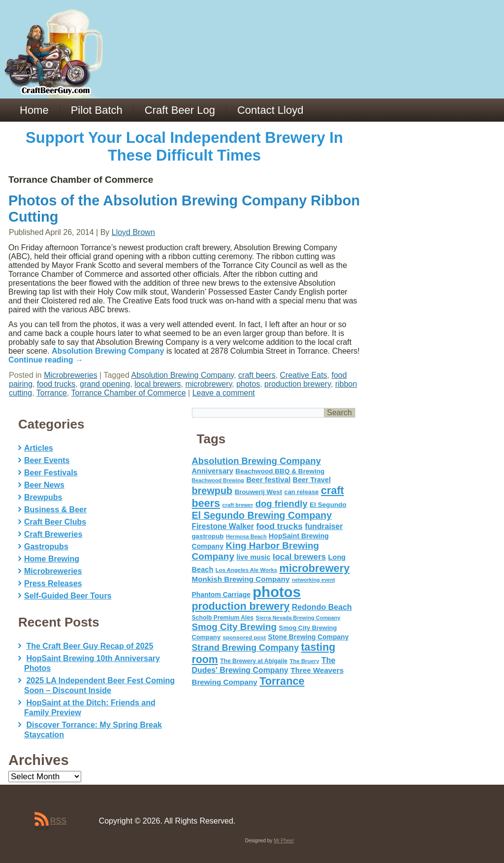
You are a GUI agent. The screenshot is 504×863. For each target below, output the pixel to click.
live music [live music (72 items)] (253, 557)
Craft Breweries (53, 534)
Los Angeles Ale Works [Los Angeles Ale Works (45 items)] (246, 570)
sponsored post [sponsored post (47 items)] (244, 637)
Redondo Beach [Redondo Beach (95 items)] (322, 607)
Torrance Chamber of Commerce (129, 393)
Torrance (52, 393)
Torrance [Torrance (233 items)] (282, 681)
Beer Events (47, 460)
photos (248, 384)
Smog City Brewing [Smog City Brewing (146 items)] (235, 627)
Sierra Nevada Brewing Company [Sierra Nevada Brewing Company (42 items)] (298, 618)
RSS (58, 821)
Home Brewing (52, 559)
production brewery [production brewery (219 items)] (241, 606)
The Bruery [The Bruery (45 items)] (305, 661)
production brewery (298, 384)
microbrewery (208, 384)
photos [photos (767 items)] (277, 592)
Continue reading (46, 360)
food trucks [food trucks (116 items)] (279, 526)
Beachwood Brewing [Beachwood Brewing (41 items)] (218, 480)
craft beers (257, 375)
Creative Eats (304, 375)
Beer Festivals (51, 473)
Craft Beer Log (180, 110)
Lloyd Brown (133, 232)
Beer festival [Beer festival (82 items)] (268, 480)
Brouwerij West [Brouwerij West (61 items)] (258, 492)
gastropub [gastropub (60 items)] (208, 536)
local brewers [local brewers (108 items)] (299, 557)
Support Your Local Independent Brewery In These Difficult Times (184, 147)
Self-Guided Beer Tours (68, 596)
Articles (39, 448)
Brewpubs (43, 497)
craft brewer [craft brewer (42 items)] (238, 505)
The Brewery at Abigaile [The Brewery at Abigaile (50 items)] (254, 661)
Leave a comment (224, 393)
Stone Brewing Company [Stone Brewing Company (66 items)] (308, 637)
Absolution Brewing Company (108, 351)
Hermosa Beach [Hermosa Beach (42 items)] (246, 536)
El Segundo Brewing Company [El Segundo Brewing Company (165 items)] (262, 515)
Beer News (44, 485)
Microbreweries (70, 375)
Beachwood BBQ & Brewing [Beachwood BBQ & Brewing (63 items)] (280, 471)
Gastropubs (46, 547)
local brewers (157, 384)
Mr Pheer (284, 841)
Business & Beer (55, 510)
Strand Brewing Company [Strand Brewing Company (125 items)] (246, 648)
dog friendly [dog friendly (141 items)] (282, 504)
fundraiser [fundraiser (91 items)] (324, 526)
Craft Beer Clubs (55, 522)
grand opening (105, 384)
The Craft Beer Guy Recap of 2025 (90, 646)
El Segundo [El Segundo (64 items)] (328, 505)
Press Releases (53, 583)
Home (34, 110)
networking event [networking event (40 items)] (314, 580)
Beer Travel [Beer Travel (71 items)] (312, 480)
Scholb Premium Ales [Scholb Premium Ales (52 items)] (223, 618)
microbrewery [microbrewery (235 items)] (315, 568)
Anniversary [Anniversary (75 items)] (213, 471)
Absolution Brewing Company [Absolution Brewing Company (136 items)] (256, 461)
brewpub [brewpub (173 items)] (212, 491)
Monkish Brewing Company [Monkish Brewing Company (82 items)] (241, 579)
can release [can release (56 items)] (302, 492)
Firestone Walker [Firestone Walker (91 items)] (223, 526)
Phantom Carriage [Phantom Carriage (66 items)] (221, 595)
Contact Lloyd (270, 110)
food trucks (56, 384)
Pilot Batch (97, 110)
